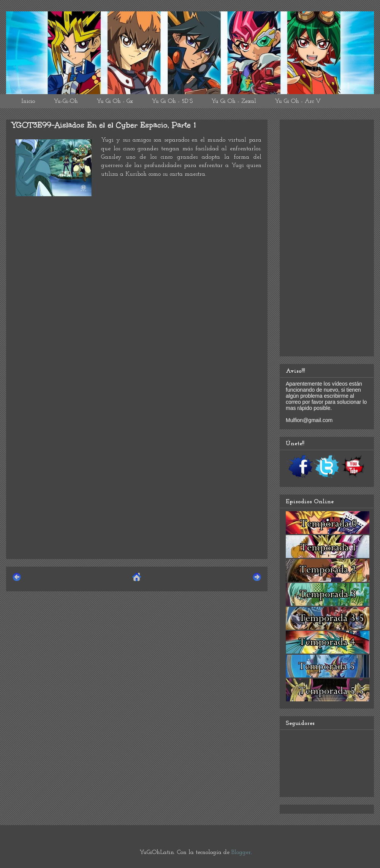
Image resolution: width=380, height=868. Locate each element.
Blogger (241, 852)
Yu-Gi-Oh (66, 101)
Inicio (28, 101)
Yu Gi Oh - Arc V (298, 101)
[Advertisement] (137, 500)
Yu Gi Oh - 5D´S (172, 101)
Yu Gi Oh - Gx (115, 101)
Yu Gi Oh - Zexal (234, 101)
